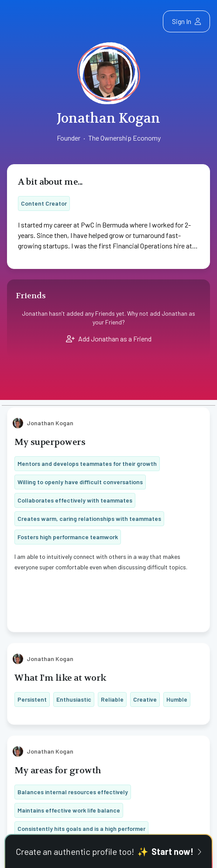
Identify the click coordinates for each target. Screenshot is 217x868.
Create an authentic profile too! (109, 851)
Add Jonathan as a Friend (109, 339)
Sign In (186, 21)
